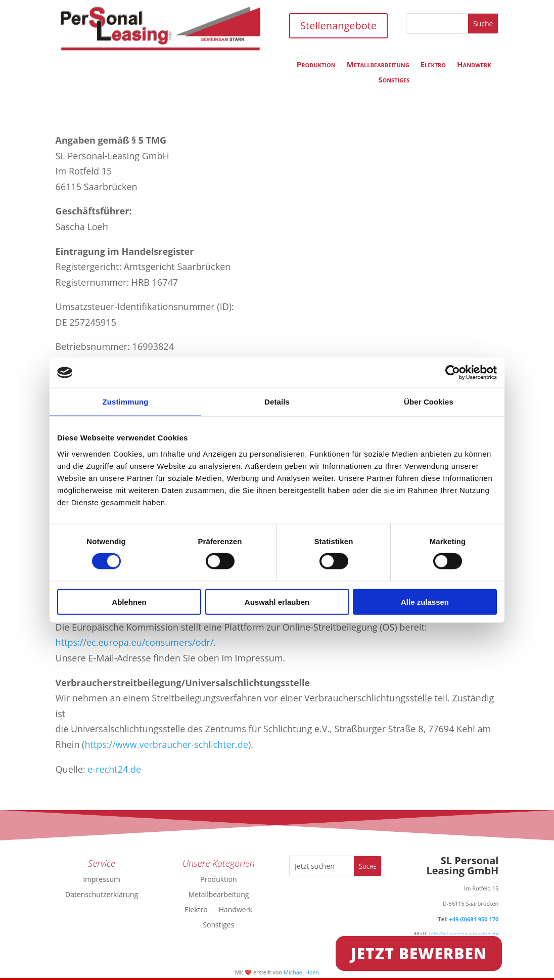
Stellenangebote (338, 26)
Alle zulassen (425, 602)
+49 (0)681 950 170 (474, 919)
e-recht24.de (113, 769)
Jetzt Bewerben (419, 953)
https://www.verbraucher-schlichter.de (166, 744)
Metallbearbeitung (378, 65)
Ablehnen (129, 602)
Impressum (102, 879)
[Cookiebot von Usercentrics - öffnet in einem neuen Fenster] (453, 373)
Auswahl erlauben (277, 602)
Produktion (316, 65)
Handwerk (474, 65)
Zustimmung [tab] (126, 402)
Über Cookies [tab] (429, 402)
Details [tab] (277, 402)
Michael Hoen (301, 972)
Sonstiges (394, 80)
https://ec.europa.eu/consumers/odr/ (135, 642)
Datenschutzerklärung (102, 894)
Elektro (433, 65)
